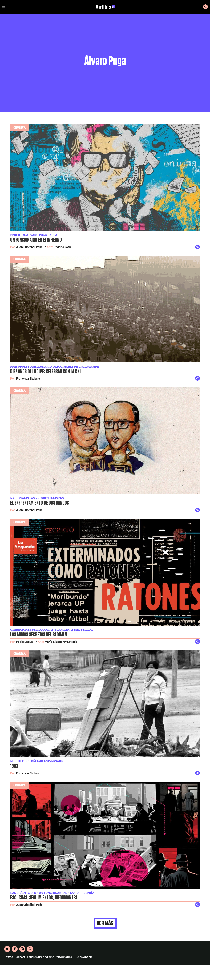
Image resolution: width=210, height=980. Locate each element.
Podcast (20, 957)
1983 (14, 766)
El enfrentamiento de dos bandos (40, 503)
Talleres (32, 957)
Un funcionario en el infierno (36, 240)
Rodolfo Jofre (63, 247)
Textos (9, 957)
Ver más (105, 923)
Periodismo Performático (56, 957)
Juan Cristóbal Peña (29, 247)
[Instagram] (22, 949)
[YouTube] (30, 949)
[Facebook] (15, 949)
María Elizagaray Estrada (61, 642)
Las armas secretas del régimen (39, 635)
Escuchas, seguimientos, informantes (44, 898)
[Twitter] (7, 949)
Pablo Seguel (25, 642)
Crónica (20, 128)
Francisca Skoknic (28, 379)
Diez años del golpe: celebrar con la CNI (45, 372)
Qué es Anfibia (83, 957)
